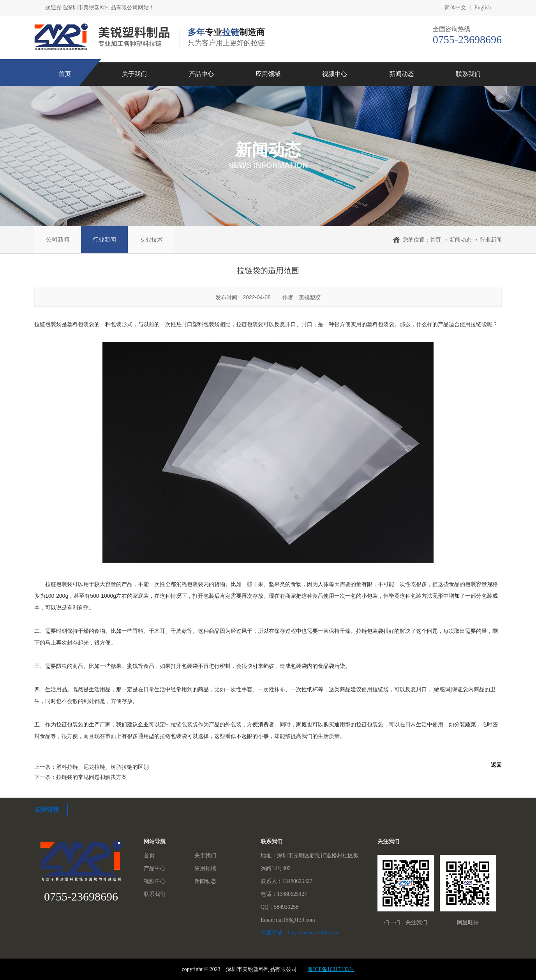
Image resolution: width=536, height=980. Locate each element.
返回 (496, 765)
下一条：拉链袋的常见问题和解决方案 (81, 777)
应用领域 (268, 74)
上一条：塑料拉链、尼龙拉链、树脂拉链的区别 (92, 767)
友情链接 (47, 810)
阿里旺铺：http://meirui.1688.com (299, 933)
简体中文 (455, 8)
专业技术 (151, 239)
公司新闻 (58, 239)
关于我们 (134, 74)
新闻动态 (402, 74)
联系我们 (468, 74)
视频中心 (335, 74)
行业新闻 (104, 239)
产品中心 (201, 74)
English (483, 8)
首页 (65, 74)
